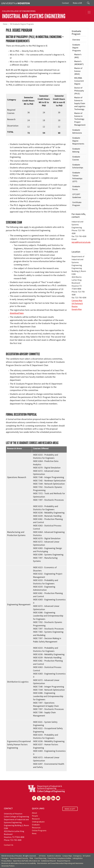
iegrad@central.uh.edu (81, 242)
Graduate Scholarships (78, 166)
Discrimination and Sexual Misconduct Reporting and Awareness (60, 863)
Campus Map (77, 300)
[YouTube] (58, 798)
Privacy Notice (7, 861)
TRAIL (31, 858)
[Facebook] (34, 798)
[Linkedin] (53, 798)
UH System (87, 856)
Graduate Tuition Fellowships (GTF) (77, 177)
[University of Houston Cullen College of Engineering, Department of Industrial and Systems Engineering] (46, 789)
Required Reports (64, 861)
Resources (36, 828)
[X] (39, 798)
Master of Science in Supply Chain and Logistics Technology (80, 103)
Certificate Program (77, 204)
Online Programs (39, 830)
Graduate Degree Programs (77, 48)
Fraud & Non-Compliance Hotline (59, 858)
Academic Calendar (54, 856)
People (35, 816)
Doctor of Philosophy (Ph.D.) (79, 91)
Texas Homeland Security (19, 858)
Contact (65, 3)
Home (5, 24)
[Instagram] (48, 798)
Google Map (77, 309)
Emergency (77, 856)
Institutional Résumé (49, 861)
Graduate (36, 825)
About (35, 813)
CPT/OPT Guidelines (77, 196)
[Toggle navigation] (89, 12)
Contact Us (9, 845)
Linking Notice (78, 858)
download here (17, 313)
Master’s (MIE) (78, 56)
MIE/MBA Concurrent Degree (79, 81)
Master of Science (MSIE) (78, 71)
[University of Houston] (16, 3)
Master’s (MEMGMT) (79, 63)
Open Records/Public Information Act (26, 861)
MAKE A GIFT (70, 809)
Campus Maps (67, 856)
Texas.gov (5, 858)
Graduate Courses (76, 158)
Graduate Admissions (77, 131)
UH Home (42, 856)
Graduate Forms (76, 188)
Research (36, 819)
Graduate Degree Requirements (78, 141)
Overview (76, 40)
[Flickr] (44, 798)
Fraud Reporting (40, 858)
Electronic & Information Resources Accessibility (19, 863)
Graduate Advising (76, 150)
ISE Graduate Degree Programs (22, 24)
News (34, 833)
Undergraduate (38, 822)
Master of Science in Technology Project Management (80, 119)
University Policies (8, 866)
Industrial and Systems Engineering (34, 16)
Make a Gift (77, 3)
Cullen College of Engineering (19, 11)
